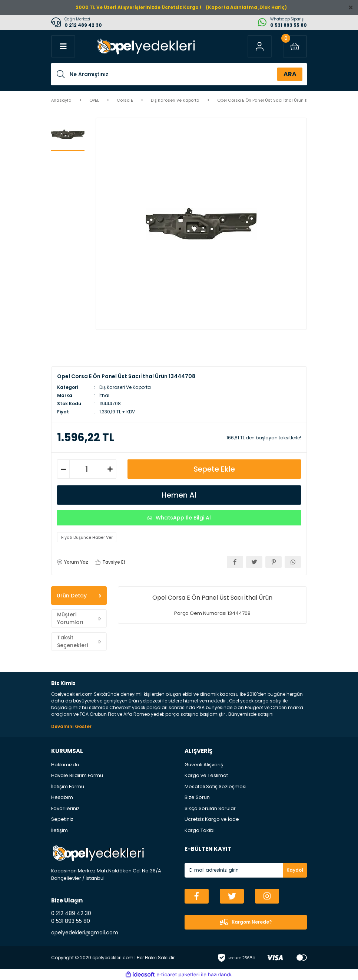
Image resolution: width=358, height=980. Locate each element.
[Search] (179, 74)
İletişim (59, 830)
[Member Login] (260, 46)
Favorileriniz (65, 808)
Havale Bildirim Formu (77, 775)
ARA (290, 74)
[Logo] (145, 47)
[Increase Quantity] (110, 469)
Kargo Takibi (200, 830)
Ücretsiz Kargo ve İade (212, 819)
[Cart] (295, 46)
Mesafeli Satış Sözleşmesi (216, 786)
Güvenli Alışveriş (204, 765)
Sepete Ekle (214, 469)
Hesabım (62, 797)
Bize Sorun (197, 797)
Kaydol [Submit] (295, 870)
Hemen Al (179, 495)
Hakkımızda (65, 765)
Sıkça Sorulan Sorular (210, 808)
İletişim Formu (68, 786)
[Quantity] (87, 469)
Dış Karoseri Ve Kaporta (125, 387)
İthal (104, 395)
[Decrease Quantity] (63, 469)
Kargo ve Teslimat (206, 775)
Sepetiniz (62, 819)
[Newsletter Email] (246, 870)
